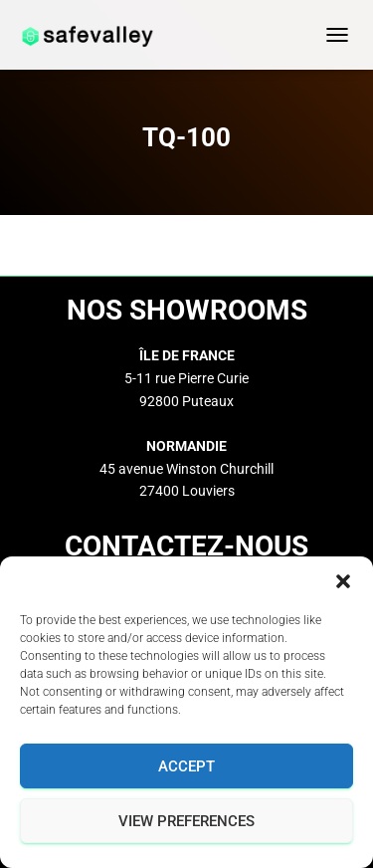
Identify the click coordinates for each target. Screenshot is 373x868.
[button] (343, 581)
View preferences (186, 821)
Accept (186, 766)
